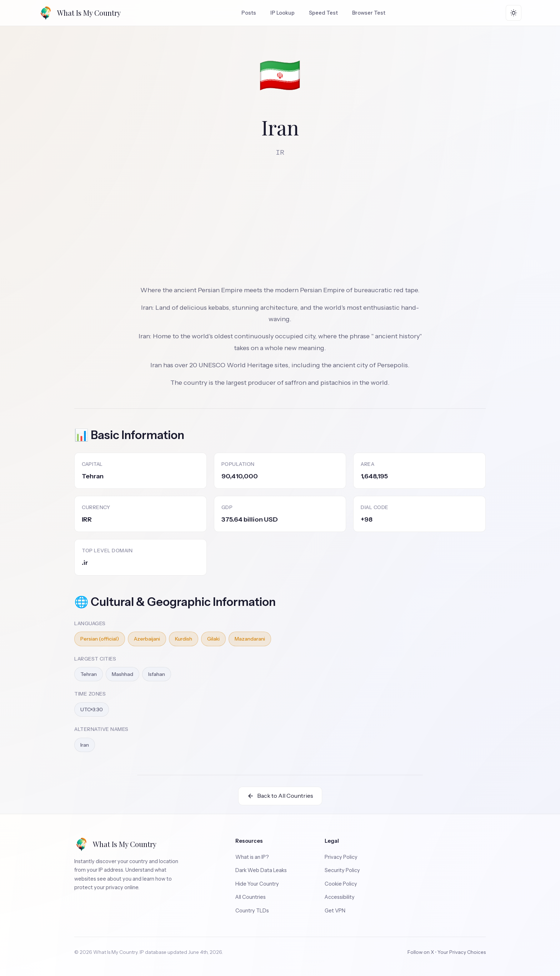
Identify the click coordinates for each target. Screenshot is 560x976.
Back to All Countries (280, 796)
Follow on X (421, 952)
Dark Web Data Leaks (261, 870)
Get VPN (335, 911)
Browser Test (369, 13)
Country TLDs (252, 911)
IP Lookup (282, 13)
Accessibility (340, 897)
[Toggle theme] (514, 13)
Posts (249, 13)
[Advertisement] (280, 217)
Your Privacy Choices (462, 952)
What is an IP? (252, 857)
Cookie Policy (341, 884)
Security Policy (342, 870)
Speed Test (323, 13)
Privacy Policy (341, 857)
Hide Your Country (257, 884)
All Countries (251, 897)
